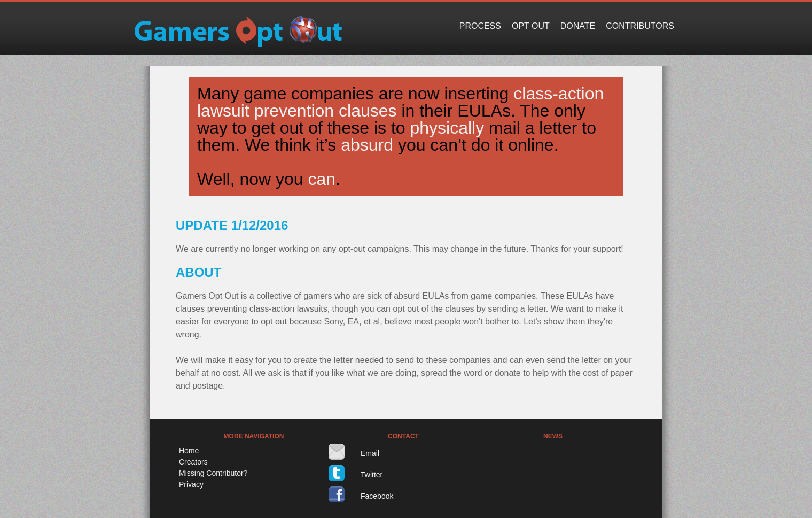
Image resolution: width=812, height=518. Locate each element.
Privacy (191, 484)
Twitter (372, 475)
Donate (578, 26)
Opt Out (531, 26)
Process (480, 26)
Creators (193, 462)
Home (189, 451)
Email (370, 453)
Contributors (640, 26)
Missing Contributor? (213, 473)
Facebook (377, 496)
